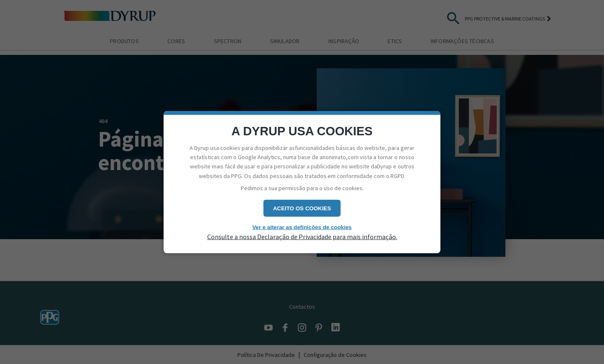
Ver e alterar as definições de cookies (302, 227)
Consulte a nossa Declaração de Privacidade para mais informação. (302, 237)
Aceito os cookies (302, 208)
